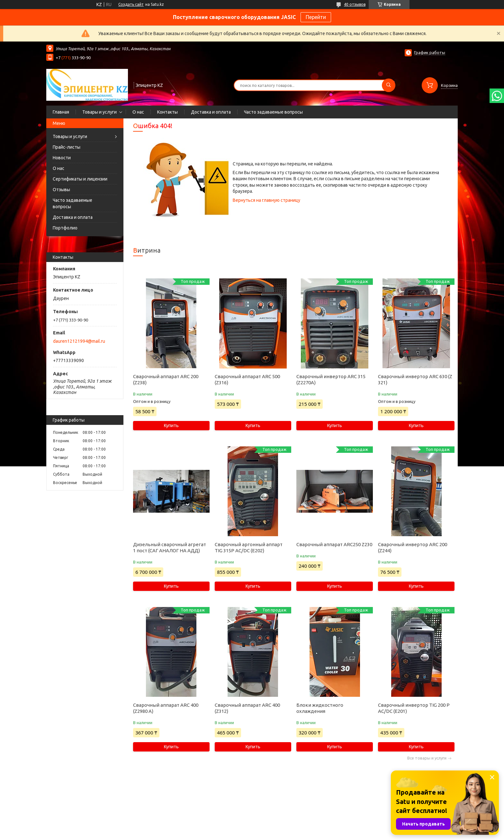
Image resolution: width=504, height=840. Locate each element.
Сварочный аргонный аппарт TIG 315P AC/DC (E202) (249, 547)
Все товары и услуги (427, 758)
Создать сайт (131, 4)
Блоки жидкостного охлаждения (320, 708)
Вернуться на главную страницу (266, 200)
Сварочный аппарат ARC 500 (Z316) (247, 379)
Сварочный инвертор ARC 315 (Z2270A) (331, 379)
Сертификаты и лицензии (80, 179)
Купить (171, 425)
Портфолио (65, 228)
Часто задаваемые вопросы (273, 112)
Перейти (316, 17)
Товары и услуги (99, 112)
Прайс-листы (67, 147)
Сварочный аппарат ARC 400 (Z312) (247, 708)
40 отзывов (355, 4)
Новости (62, 158)
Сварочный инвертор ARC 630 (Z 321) (415, 379)
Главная (61, 112)
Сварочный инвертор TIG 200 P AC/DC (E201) (414, 708)
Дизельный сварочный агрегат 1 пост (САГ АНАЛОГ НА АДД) (170, 547)
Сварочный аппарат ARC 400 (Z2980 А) (166, 708)
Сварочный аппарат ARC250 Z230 (334, 544)
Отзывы (61, 190)
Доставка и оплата (211, 112)
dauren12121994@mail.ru (79, 341)
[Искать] (389, 85)
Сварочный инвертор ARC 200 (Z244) (413, 547)
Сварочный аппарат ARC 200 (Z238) (166, 379)
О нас (138, 112)
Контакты (167, 112)
